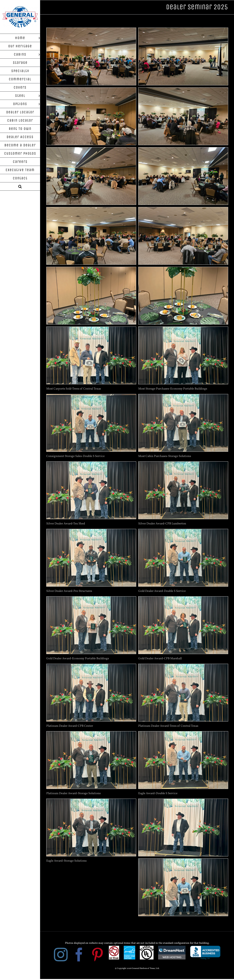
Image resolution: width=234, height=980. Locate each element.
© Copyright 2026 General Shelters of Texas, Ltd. (137, 968)
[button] (20, 187)
